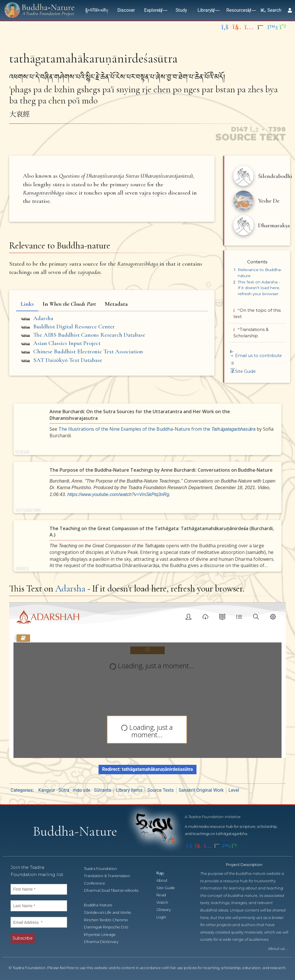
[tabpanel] (112, 340)
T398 (277, 129)
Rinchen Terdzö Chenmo (109, 920)
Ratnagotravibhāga (43, 193)
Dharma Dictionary (104, 942)
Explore (155, 10)
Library (207, 10)
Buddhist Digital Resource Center (74, 327)
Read (164, 896)
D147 (244, 129)
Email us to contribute (255, 356)
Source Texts (161, 790)
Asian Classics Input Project (67, 343)
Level (234, 790)
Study (181, 10)
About (165, 881)
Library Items (129, 790)
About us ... (278, 949)
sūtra (59, 184)
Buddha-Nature (101, 906)
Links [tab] (27, 304)
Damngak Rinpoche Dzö (109, 927)
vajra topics (153, 193)
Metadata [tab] (116, 304)
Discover (126, 10)
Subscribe (23, 938)
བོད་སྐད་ (163, 874)
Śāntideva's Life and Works (111, 913)
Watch (165, 903)
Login (164, 917)
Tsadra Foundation (104, 869)
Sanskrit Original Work (201, 790)
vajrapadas (89, 272)
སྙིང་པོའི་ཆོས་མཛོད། (97, 10)
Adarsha (43, 318)
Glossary (167, 910)
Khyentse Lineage (103, 935)
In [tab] (69, 304)
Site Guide (242, 371)
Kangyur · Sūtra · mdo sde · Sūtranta (75, 790)
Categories (22, 790)
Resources (240, 10)
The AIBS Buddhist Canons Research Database (89, 335)
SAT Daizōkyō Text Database (68, 360)
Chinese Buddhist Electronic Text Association (88, 351)
